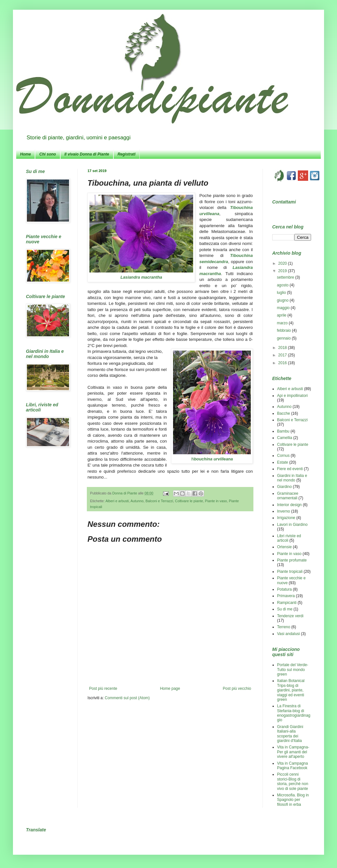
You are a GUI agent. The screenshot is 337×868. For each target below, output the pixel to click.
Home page (170, 689)
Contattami (284, 202)
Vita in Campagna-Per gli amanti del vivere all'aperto (293, 752)
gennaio (284, 338)
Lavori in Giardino (292, 525)
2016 (283, 363)
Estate (283, 462)
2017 (283, 355)
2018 (283, 348)
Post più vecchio (237, 689)
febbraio (284, 330)
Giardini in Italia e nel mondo (292, 478)
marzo (283, 323)
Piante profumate (292, 560)
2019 (283, 271)
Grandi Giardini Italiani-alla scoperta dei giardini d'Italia (290, 734)
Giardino (284, 487)
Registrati (127, 154)
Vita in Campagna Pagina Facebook (292, 766)
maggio (284, 308)
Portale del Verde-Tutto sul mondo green (293, 670)
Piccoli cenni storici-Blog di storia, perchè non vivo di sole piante (293, 781)
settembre (286, 277)
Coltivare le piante (189, 501)
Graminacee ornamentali (288, 496)
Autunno (137, 501)
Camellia (285, 438)
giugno (283, 300)
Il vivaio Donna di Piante (87, 154)
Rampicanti (287, 603)
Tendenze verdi (290, 616)
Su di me (285, 609)
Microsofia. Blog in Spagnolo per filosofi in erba (293, 800)
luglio (282, 293)
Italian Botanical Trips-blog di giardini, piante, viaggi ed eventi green (291, 690)
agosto (283, 285)
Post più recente (103, 689)
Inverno (284, 511)
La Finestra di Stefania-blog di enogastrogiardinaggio (294, 713)
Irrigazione (286, 518)
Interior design (289, 505)
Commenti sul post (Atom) (127, 698)
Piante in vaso (216, 501)
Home (25, 154)
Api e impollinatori (292, 396)
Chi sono (47, 154)
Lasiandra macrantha (141, 277)
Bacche (284, 413)
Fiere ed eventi (290, 469)
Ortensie (284, 547)
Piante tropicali (290, 572)
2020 (283, 263)
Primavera (286, 596)
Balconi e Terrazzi (159, 501)
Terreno (284, 627)
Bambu (283, 431)
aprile (282, 315)
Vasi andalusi (289, 634)
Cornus (283, 456)
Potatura (284, 589)
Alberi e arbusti (117, 501)
